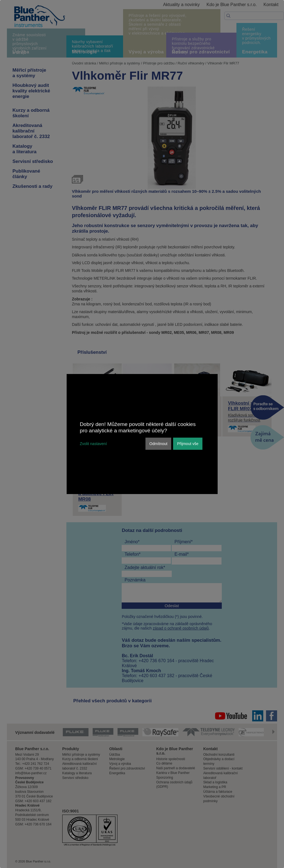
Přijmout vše (188, 444)
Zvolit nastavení (93, 444)
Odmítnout (158, 444)
